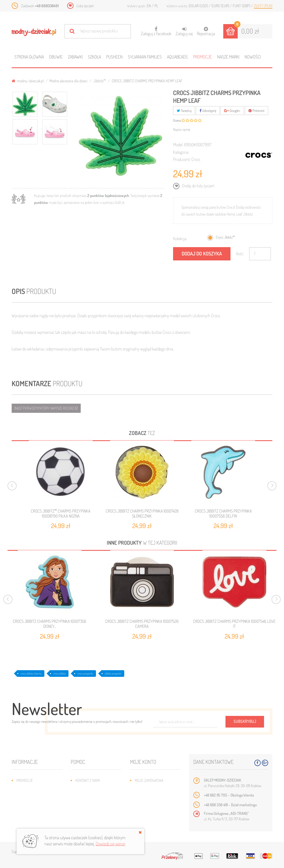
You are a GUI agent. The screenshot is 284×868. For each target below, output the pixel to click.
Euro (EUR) (221, 6)
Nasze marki (228, 57)
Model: (178, 145)
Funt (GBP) (242, 6)
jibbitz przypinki (113, 674)
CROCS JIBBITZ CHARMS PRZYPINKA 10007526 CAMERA (142, 624)
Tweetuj (184, 111)
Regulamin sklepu (90, 814)
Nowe (21, 789)
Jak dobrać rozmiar (92, 805)
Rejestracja (206, 31)
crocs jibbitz (59, 674)
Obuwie (56, 57)
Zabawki (75, 57)
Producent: (182, 159)
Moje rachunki (147, 789)
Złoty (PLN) (263, 6)
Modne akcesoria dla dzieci (69, 81)
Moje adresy (145, 797)
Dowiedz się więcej (111, 844)
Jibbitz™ (100, 81)
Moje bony (144, 814)
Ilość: (240, 254)
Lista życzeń (85, 6)
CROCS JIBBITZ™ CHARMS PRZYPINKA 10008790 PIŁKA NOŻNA (61, 514)
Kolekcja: (180, 239)
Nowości (253, 57)
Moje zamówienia (149, 780)
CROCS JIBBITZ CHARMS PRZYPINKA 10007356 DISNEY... (50, 624)
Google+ (232, 111)
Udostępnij (208, 111)
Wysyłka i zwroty (90, 797)
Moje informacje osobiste (157, 805)
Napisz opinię (182, 129)
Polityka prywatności (93, 822)
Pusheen (114, 57)
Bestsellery (27, 797)
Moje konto (143, 762)
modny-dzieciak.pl (28, 81)
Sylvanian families (145, 57)
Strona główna (29, 57)
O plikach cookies (31, 814)
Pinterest (257, 111)
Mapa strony (86, 789)
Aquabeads (177, 57)
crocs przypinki (85, 674)
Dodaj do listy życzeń (198, 186)
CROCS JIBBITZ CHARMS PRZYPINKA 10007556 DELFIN (223, 514)
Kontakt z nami (88, 780)
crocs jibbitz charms (31, 674)
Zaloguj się (184, 31)
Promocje (202, 57)
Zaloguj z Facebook (156, 30)
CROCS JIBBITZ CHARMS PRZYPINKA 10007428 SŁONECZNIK (142, 514)
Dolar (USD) (199, 6)
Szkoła (94, 57)
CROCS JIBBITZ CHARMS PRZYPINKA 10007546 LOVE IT (234, 624)
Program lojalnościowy (37, 805)
